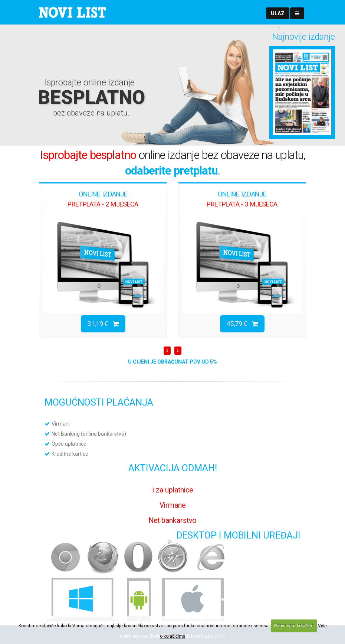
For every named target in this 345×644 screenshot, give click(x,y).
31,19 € (103, 324)
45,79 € (242, 324)
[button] (278, 13)
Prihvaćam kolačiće (294, 626)
